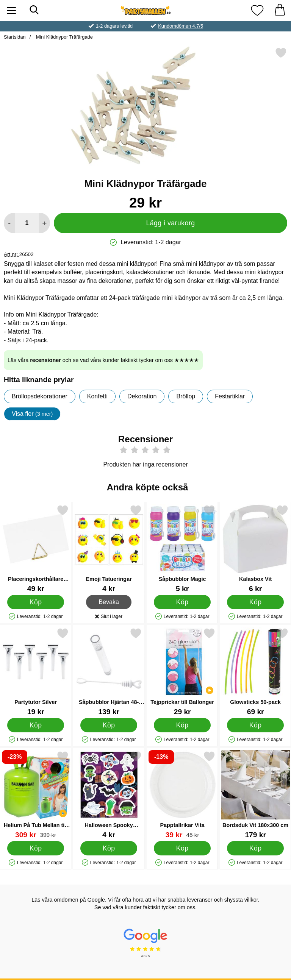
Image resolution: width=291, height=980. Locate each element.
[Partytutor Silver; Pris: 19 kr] (36, 672)
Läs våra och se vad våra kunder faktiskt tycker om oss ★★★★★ (103, 360)
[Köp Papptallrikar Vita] (182, 848)
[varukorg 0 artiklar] (280, 10)
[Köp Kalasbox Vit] (256, 602)
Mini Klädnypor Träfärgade (64, 37)
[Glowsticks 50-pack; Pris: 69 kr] (255, 672)
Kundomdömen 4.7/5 (181, 26)
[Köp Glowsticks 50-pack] (256, 725)
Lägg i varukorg (170, 223)
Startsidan (15, 37)
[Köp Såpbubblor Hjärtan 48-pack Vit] (109, 725)
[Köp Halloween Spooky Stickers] (109, 848)
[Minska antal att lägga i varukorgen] (9, 223)
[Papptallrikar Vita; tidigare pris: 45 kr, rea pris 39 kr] (182, 795)
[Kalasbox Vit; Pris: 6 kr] (255, 549)
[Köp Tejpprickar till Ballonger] (182, 725)
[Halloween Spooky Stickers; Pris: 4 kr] (109, 795)
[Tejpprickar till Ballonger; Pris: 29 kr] (182, 672)
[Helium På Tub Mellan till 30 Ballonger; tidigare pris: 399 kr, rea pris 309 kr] (36, 795)
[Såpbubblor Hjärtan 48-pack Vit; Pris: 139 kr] (109, 672)
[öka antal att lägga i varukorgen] (45, 223)
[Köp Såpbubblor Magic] (182, 602)
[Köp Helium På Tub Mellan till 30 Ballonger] (36, 848)
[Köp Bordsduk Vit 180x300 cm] (256, 848)
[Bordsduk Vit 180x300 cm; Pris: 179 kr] (255, 795)
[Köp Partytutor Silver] (36, 725)
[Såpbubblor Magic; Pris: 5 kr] (182, 549)
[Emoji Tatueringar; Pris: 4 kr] (109, 549)
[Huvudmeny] (11, 10)
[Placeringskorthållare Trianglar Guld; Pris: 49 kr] (36, 549)
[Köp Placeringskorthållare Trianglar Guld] (36, 602)
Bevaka (109, 602)
